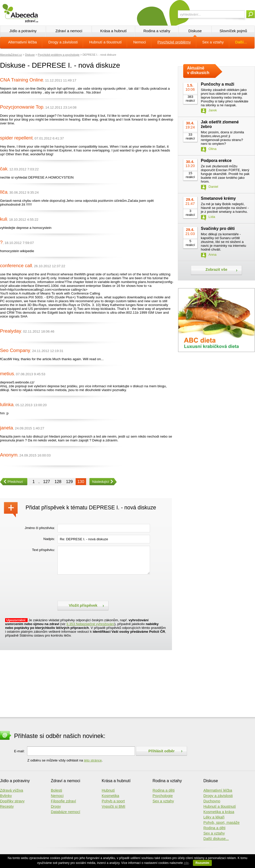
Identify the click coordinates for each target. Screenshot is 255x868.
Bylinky (6, 796)
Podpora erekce (216, 161)
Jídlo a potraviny (23, 31)
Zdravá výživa (11, 790)
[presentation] (96, 587)
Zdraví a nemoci (69, 31)
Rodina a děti (164, 790)
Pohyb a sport (113, 801)
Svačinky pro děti (218, 228)
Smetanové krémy (218, 198)
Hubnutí (108, 790)
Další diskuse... (216, 839)
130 (81, 482)
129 (69, 482)
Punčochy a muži (218, 84)
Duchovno (212, 801)
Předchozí (11, 482)
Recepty (7, 806)
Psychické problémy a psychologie (59, 55)
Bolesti (56, 790)
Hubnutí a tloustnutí (105, 42)
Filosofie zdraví (63, 801)
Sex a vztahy (213, 42)
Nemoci (140, 42)
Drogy (56, 806)
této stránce (93, 760)
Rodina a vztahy (157, 31)
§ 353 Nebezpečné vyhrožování (90, 624)
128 (58, 482)
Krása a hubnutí (113, 31)
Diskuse (195, 31)
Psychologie (163, 796)
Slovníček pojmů (233, 31)
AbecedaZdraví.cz (11, 55)
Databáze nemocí (66, 812)
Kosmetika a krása (219, 812)
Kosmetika (110, 796)
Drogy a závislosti (63, 42)
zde (186, 863)
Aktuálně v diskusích (198, 70)
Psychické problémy (174, 42)
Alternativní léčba (22, 42)
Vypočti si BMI (113, 806)
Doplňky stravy (12, 801)
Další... (241, 42)
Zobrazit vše (216, 269)
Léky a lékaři (214, 817)
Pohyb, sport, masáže (222, 823)
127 (47, 482)
